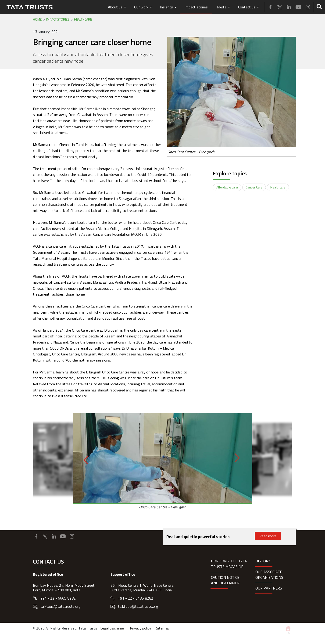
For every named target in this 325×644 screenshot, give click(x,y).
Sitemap (163, 628)
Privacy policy (141, 628)
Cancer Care (254, 187)
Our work (141, 7)
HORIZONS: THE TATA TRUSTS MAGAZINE (229, 564)
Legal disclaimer (113, 628)
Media (222, 7)
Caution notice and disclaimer (225, 580)
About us (115, 7)
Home (37, 19)
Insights (166, 7)
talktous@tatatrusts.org (61, 606)
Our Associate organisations (269, 575)
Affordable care (227, 187)
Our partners (269, 588)
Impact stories (196, 7)
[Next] (235, 458)
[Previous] (88, 460)
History (263, 561)
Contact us (247, 7)
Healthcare (83, 19)
